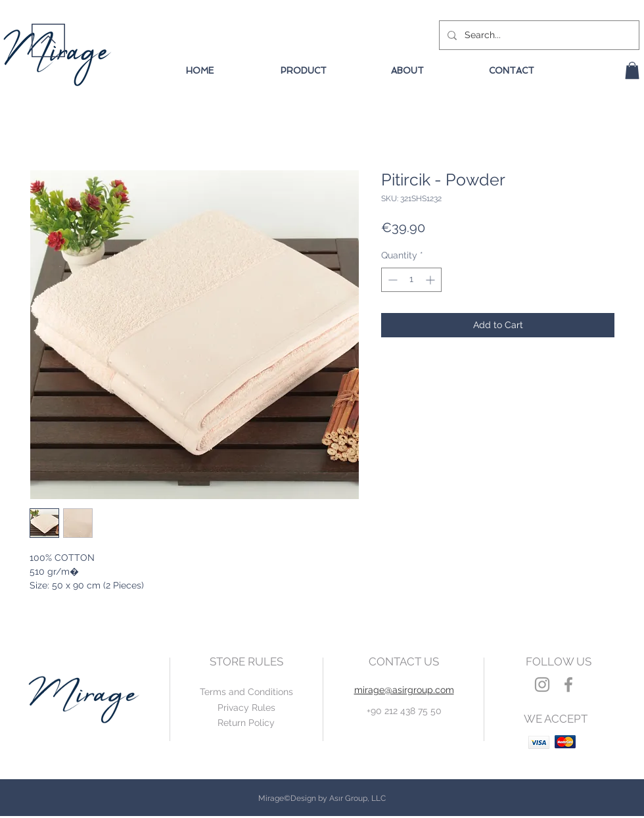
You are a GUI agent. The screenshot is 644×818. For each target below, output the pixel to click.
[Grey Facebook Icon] (568, 685)
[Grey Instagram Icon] (542, 685)
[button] (632, 70)
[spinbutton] (411, 280)
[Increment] (431, 280)
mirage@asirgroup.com (404, 690)
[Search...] (538, 35)
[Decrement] (391, 280)
